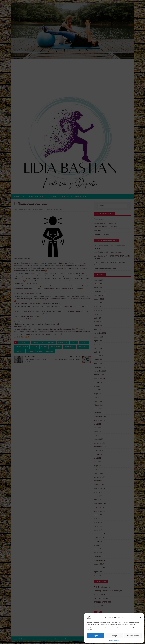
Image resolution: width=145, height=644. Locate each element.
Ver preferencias (133, 636)
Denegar (114, 636)
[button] (140, 617)
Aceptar (95, 636)
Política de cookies (114, 640)
